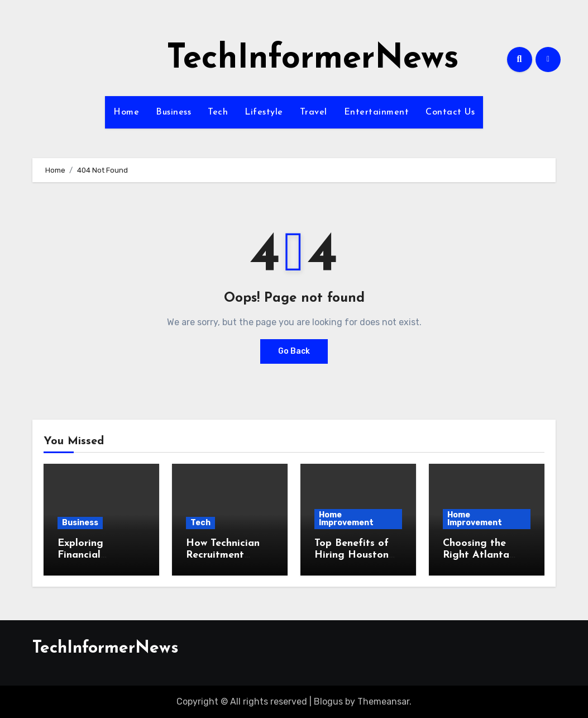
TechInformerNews (313, 59)
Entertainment (377, 112)
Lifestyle (264, 112)
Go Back (294, 351)
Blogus (328, 702)
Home (126, 112)
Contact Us (450, 112)
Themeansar (383, 702)
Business (173, 112)
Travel (314, 112)
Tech (218, 112)
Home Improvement (346, 519)
